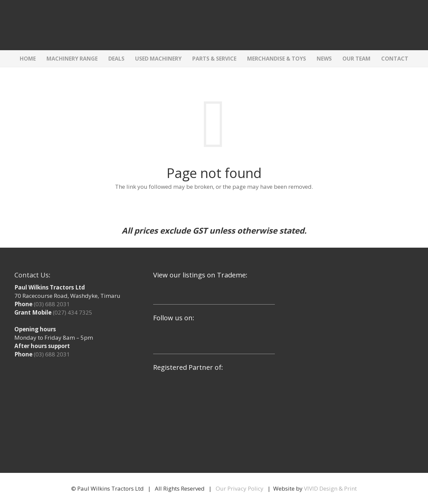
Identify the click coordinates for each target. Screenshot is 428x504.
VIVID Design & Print (330, 488)
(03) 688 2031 (52, 304)
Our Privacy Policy (240, 488)
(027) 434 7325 (73, 312)
